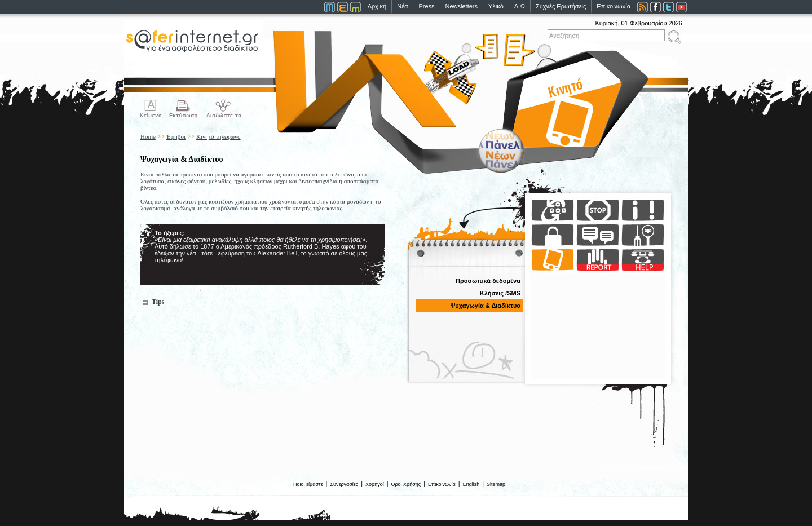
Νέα (402, 6)
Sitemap (496, 484)
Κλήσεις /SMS (500, 293)
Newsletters (462, 6)
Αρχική (377, 6)
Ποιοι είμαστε (308, 484)
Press (426, 6)
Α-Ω (520, 6)
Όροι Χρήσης (406, 484)
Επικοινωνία (614, 6)
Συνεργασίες (344, 484)
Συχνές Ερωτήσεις (561, 6)
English (471, 484)
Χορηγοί (375, 484)
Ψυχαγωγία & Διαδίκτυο (485, 306)
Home (148, 136)
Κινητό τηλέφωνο (219, 136)
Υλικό (496, 6)
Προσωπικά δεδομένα (488, 281)
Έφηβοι (176, 136)
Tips (158, 302)
